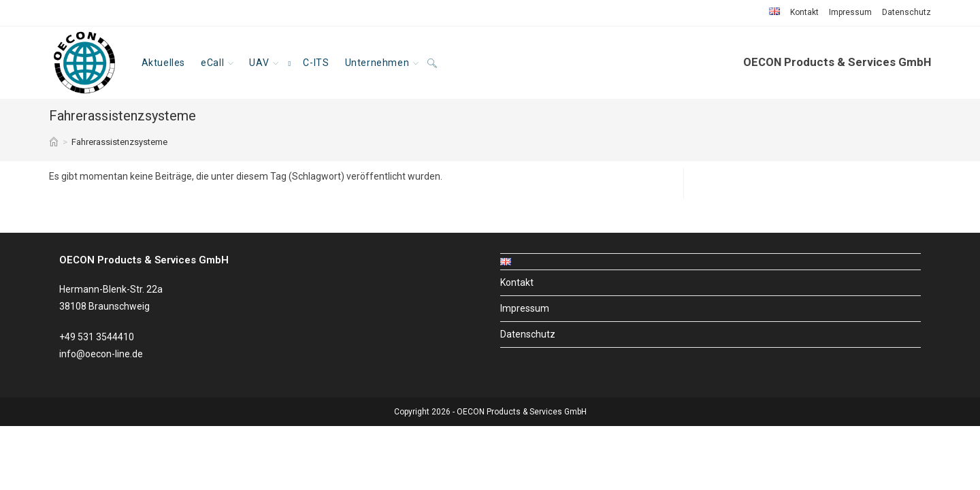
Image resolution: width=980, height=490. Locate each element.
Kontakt (804, 12)
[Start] (54, 142)
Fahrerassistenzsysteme (119, 142)
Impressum (850, 12)
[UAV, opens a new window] (268, 63)
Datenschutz (906, 12)
